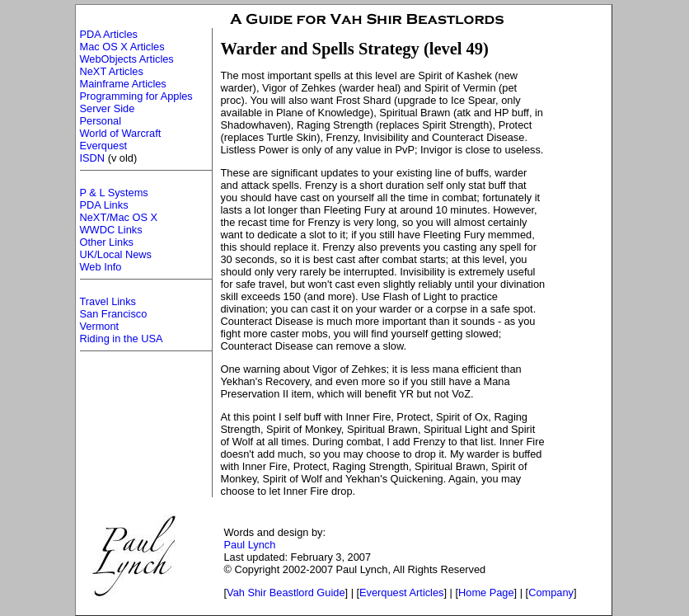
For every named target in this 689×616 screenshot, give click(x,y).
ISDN (93, 158)
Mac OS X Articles (122, 47)
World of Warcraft (121, 133)
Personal (101, 121)
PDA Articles (109, 34)
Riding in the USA (122, 339)
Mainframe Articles (123, 84)
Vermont (100, 326)
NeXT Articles (112, 71)
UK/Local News (116, 254)
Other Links (107, 242)
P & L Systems (114, 193)
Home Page (486, 592)
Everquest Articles (401, 592)
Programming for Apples (136, 96)
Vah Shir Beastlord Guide (286, 592)
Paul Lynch (250, 545)
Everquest (104, 146)
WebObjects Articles (127, 59)
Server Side (108, 108)
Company (551, 592)
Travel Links (108, 301)
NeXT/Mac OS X (119, 217)
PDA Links (104, 205)
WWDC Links (111, 230)
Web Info (101, 267)
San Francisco (114, 314)
